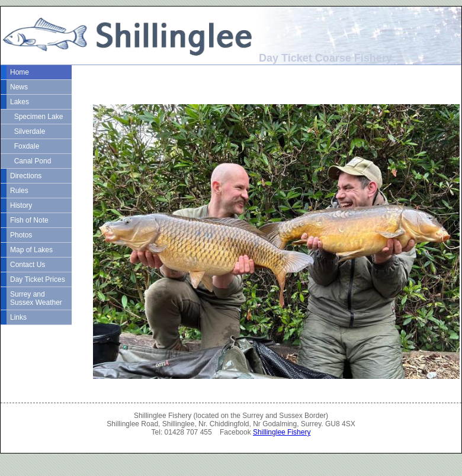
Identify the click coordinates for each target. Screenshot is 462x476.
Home (20, 72)
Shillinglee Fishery (282, 432)
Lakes (20, 102)
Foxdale (25, 146)
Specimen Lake (36, 117)
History (21, 205)
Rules (19, 191)
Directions (26, 176)
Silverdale (28, 131)
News (19, 87)
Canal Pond (31, 161)
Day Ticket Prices (38, 279)
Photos (21, 235)
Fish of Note (29, 220)
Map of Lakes (31, 250)
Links (18, 317)
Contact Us (28, 265)
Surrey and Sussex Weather (36, 298)
